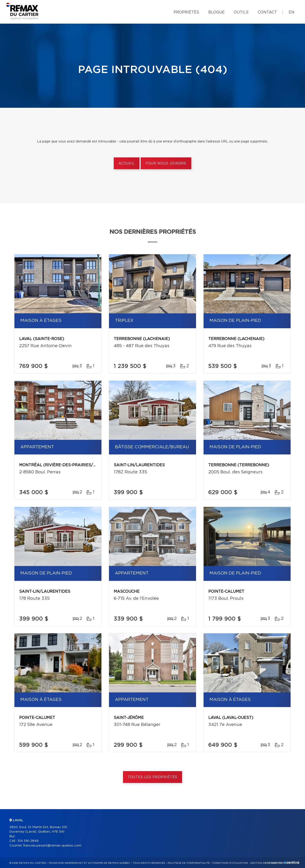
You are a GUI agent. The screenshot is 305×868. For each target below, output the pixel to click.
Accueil (127, 164)
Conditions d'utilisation (230, 863)
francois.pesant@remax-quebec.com (52, 846)
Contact (267, 12)
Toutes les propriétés (153, 777)
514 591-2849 (28, 841)
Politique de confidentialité (189, 863)
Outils (241, 12)
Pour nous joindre (166, 164)
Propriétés (186, 12)
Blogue (216, 12)
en (292, 12)
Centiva (292, 862)
